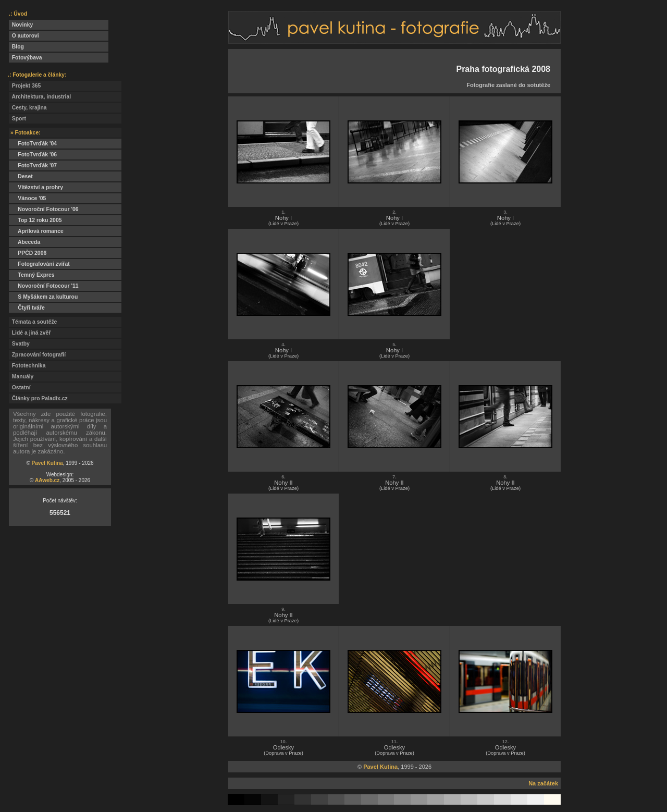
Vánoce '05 (27, 198)
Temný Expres (32, 275)
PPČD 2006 (28, 253)
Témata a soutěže (33, 322)
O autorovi (24, 36)
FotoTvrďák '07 (33, 165)
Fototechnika (27, 366)
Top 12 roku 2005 (35, 220)
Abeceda (24, 242)
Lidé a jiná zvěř (30, 333)
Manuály (21, 377)
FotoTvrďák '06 (33, 155)
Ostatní (20, 387)
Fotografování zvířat (39, 264)
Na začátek (543, 783)
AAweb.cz (47, 480)
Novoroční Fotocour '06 (44, 209)
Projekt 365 (25, 86)
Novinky (21, 25)
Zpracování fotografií (37, 355)
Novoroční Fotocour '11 (44, 286)
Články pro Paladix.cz (38, 398)
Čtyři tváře (27, 308)
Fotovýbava (26, 58)
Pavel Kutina (47, 463)
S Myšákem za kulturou (43, 297)
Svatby (19, 344)
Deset (21, 176)
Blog (16, 47)
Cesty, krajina (28, 108)
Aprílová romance (36, 231)
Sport (17, 119)
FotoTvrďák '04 (33, 144)
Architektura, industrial (40, 97)
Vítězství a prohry (36, 187)
